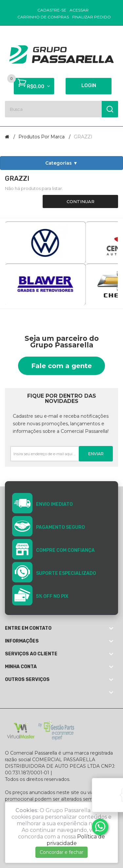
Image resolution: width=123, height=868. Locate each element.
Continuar (81, 201)
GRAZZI (83, 137)
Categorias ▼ (61, 163)
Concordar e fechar (61, 852)
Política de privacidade (76, 840)
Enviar (96, 454)
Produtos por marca (41, 137)
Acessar (79, 10)
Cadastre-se (52, 10)
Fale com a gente (61, 366)
